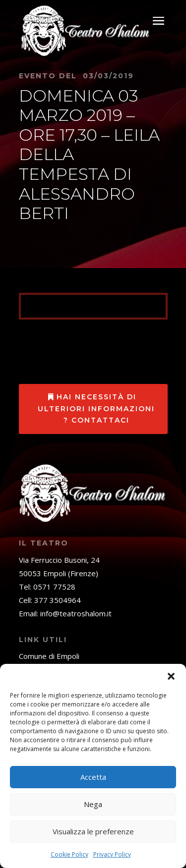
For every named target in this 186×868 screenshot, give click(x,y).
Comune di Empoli (49, 656)
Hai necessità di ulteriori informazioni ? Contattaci (96, 409)
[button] (171, 676)
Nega (93, 804)
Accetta (93, 777)
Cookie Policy (69, 854)
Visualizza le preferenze (93, 831)
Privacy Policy (112, 854)
